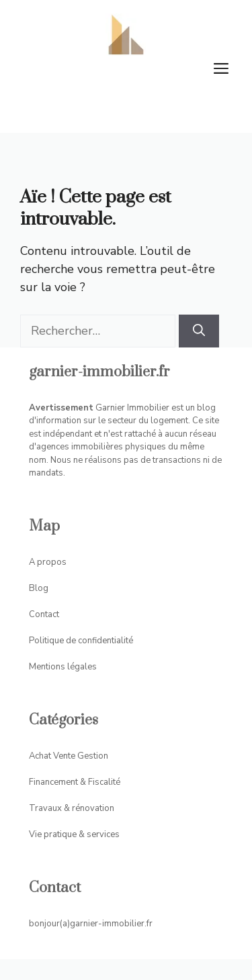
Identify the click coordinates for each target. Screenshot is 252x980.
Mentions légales (63, 667)
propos (52, 562)
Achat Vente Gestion (69, 756)
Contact (44, 614)
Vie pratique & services (74, 834)
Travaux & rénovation (72, 808)
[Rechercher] (199, 331)
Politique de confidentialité (81, 641)
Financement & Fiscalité (75, 782)
